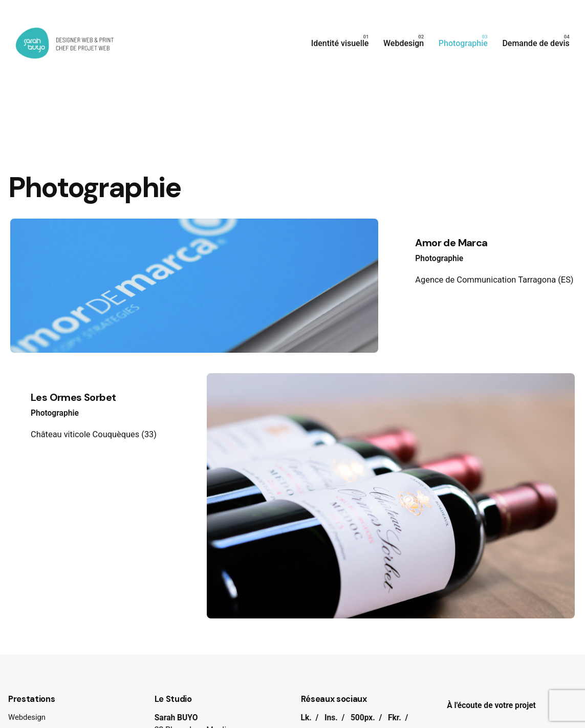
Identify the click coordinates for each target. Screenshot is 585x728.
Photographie (439, 259)
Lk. (306, 718)
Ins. (331, 718)
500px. (363, 718)
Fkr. (395, 718)
